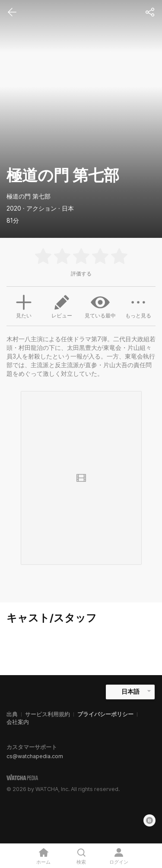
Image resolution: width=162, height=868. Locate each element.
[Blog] (149, 820)
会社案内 (18, 722)
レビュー (62, 306)
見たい (24, 305)
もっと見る (138, 306)
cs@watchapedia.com (35, 756)
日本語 (130, 692)
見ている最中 (100, 306)
